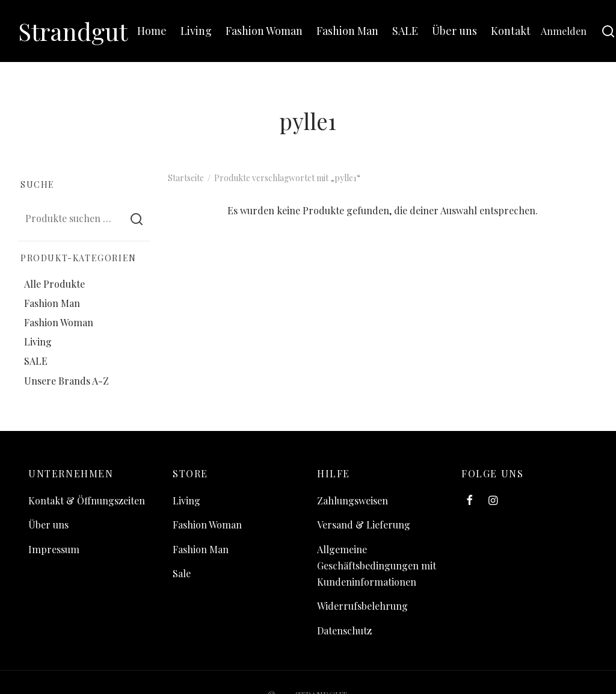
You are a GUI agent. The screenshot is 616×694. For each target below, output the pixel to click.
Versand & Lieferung (364, 525)
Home (152, 31)
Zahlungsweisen (353, 500)
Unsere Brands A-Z (66, 381)
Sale (182, 573)
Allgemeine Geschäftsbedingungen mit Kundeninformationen (377, 565)
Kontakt (511, 31)
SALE (405, 31)
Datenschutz (344, 630)
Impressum (54, 549)
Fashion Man (347, 31)
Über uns (454, 31)
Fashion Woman (264, 31)
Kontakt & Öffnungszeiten (87, 500)
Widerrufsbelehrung (362, 606)
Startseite (186, 178)
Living (196, 31)
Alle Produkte (54, 284)
